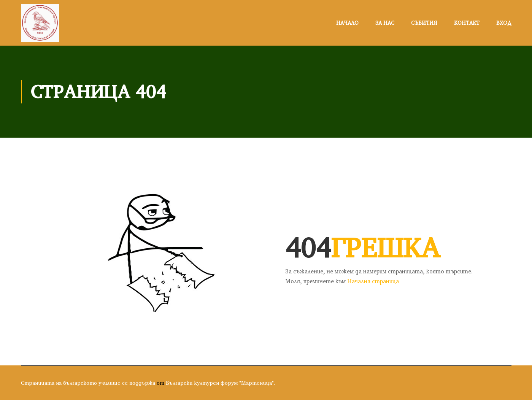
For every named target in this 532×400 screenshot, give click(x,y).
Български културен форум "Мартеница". (220, 383)
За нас (385, 23)
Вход (504, 23)
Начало (347, 23)
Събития (424, 23)
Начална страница (373, 281)
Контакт (467, 23)
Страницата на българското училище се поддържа (88, 383)
